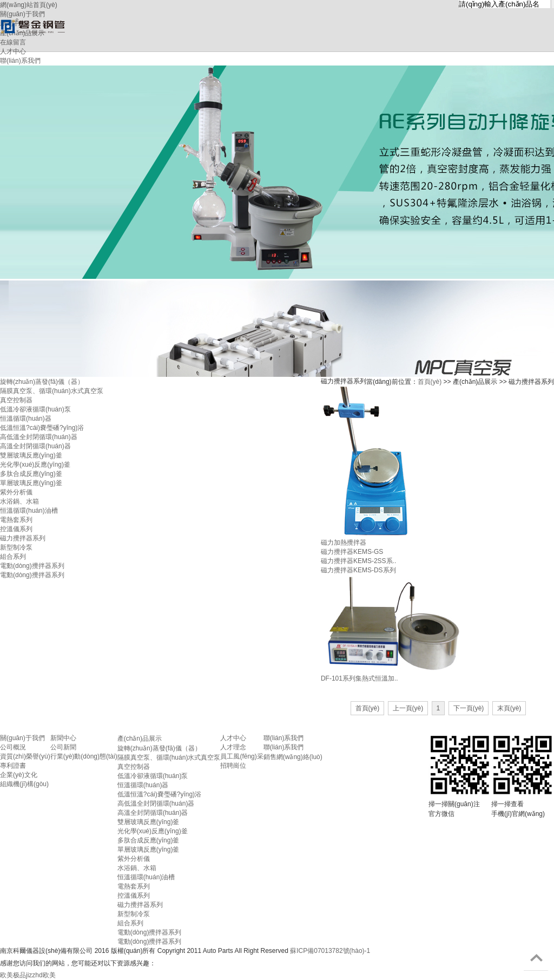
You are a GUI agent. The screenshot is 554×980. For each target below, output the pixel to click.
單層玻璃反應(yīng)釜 (31, 483)
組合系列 (13, 557)
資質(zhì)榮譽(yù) (25, 756)
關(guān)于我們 (22, 738)
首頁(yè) (430, 382)
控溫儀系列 (16, 529)
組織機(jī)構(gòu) (24, 784)
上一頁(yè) (408, 708)
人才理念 (233, 747)
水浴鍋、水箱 (137, 868)
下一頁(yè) (469, 708)
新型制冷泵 (16, 547)
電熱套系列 (16, 520)
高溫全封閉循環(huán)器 (35, 446)
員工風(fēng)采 (242, 756)
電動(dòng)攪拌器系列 (32, 566)
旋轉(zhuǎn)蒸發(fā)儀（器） (42, 382)
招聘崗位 (233, 766)
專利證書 (13, 766)
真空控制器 (16, 400)
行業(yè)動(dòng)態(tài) (84, 756)
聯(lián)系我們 (284, 738)
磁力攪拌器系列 (23, 538)
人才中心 (233, 738)
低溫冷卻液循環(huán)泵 (35, 409)
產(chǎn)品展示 (140, 739)
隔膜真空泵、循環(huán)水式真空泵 (169, 757)
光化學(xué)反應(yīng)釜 (35, 465)
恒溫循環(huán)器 (26, 419)
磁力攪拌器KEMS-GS (352, 552)
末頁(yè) (509, 708)
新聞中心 (63, 738)
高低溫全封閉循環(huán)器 (39, 437)
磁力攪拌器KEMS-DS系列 (358, 570)
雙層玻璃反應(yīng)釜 (31, 455)
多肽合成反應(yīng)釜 (31, 474)
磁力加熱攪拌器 (344, 543)
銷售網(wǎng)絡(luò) (293, 757)
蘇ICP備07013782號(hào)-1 (330, 951)
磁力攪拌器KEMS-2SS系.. (358, 561)
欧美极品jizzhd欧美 (28, 975)
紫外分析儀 (16, 492)
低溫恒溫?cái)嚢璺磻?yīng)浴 (42, 428)
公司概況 (13, 747)
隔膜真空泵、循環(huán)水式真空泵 (52, 391)
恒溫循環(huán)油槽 (29, 511)
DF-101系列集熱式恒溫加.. (360, 678)
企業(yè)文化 (19, 775)
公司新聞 (63, 747)
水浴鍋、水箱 (19, 501)
